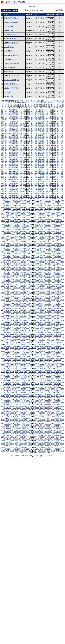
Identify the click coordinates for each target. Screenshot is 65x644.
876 (17, 187)
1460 (42, 257)
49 (17, 104)
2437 (3, 382)
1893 (46, 312)
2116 (17, 341)
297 (14, 128)
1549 (17, 269)
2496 (26, 389)
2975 (55, 449)
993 (11, 199)
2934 (53, 444)
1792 (17, 300)
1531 (57, 265)
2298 (46, 363)
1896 (60, 312)
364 (10, 135)
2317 (10, 367)
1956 (26, 320)
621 (17, 161)
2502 (53, 389)
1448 (48, 255)
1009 (17, 200)
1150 (44, 217)
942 (10, 193)
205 (51, 118)
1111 (51, 212)
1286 (48, 235)
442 (47, 142)
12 (37, 101)
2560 (10, 398)
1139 (55, 216)
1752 (19, 295)
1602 (12, 276)
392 (51, 137)
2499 (39, 389)
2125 (57, 341)
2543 (55, 394)
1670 (14, 284)
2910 (5, 442)
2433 (46, 380)
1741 (30, 293)
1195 (3, 224)
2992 (22, 452)
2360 (21, 372)
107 (2, 109)
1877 (35, 310)
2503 (57, 389)
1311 (39, 238)
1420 (44, 252)
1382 (55, 247)
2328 (60, 367)
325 (54, 130)
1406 (42, 250)
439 (36, 142)
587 (17, 157)
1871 (8, 310)
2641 (10, 408)
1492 (3, 262)
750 (54, 173)
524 (36, 150)
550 (6, 154)
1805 (14, 301)
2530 (57, 392)
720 (6, 171)
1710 (12, 289)
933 (40, 192)
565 (62, 154)
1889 (28, 312)
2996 (40, 452)
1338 (39, 241)
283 (25, 126)
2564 (28, 398)
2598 (60, 401)
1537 (23, 267)
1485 (32, 260)
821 (2, 181)
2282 (35, 362)
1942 (23, 319)
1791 (12, 300)
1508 (14, 264)
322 (43, 130)
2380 (51, 374)
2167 (3, 348)
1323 (32, 240)
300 (25, 128)
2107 (37, 339)
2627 (8, 406)
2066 (35, 334)
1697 (14, 288)
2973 (46, 449)
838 (2, 183)
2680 (3, 413)
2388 (26, 375)
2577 (26, 399)
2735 (8, 420)
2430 (32, 380)
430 (2, 142)
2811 (46, 428)
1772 (48, 296)
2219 (55, 353)
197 (21, 118)
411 (58, 138)
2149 (44, 344)
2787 (60, 425)
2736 (12, 420)
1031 (55, 202)
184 (36, 116)
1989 (53, 324)
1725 (19, 291)
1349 (28, 243)
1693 (57, 286)
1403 (28, 250)
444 (54, 142)
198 (25, 118)
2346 (19, 370)
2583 (53, 399)
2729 (42, 418)
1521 (12, 265)
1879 (44, 310)
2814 (60, 428)
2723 (14, 418)
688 (14, 168)
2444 (35, 382)
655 (17, 164)
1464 (60, 257)
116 (36, 109)
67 (6, 106)
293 (62, 126)
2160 (32, 346)
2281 (30, 362)
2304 (12, 365)
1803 (5, 301)
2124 (53, 341)
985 (43, 197)
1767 (26, 296)
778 (32, 176)
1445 (35, 255)
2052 (32, 332)
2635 (44, 406)
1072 (57, 207)
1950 (60, 319)
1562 (14, 271)
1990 (57, 324)
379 (2, 137)
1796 (35, 300)
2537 (28, 394)
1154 (62, 217)
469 (21, 145)
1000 (37, 199)
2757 (46, 422)
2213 (28, 353)
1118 (21, 214)
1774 (57, 296)
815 (43, 180)
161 (14, 114)
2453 (14, 384)
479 (58, 145)
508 (40, 149)
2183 (14, 350)
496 (58, 147)
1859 (14, 308)
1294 (23, 236)
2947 (51, 446)
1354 (51, 243)
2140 (3, 344)
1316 (62, 238)
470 (25, 145)
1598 (55, 274)
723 (17, 171)
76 (31, 106)
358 (51, 133)
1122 (39, 214)
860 (21, 185)
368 (25, 135)
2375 (28, 374)
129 (21, 111)
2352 (46, 370)
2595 (46, 401)
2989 (57, 451)
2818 (17, 430)
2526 (39, 392)
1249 (3, 231)
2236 (10, 356)
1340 (48, 241)
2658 (26, 410)
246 (14, 123)
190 (58, 116)
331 (14, 132)
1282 (30, 235)
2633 (35, 406)
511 (51, 149)
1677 (46, 284)
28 (20, 102)
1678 (51, 284)
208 (62, 118)
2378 (42, 374)
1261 (57, 231)
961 (17, 195)
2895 (60, 439)
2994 (31, 452)
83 (52, 106)
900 (43, 188)
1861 (23, 308)
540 (32, 152)
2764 (17, 423)
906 (2, 190)
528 (51, 150)
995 (19, 199)
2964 (5, 449)
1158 (19, 219)
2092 (30, 337)
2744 (48, 420)
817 (51, 180)
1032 (60, 202)
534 (10, 152)
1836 (32, 305)
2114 (8, 341)
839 (6, 183)
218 (36, 120)
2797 (44, 427)
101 (42, 108)
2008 (17, 327)
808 (17, 180)
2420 (48, 379)
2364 (39, 372)
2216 (42, 353)
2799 (53, 427)
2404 (37, 377)
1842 (60, 305)
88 (4, 108)
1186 (23, 223)
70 (14, 106)
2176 (44, 348)
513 (58, 149)
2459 (42, 384)
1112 (55, 212)
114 (28, 109)
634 (2, 162)
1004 (56, 199)
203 (43, 118)
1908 (53, 313)
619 (10, 161)
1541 (42, 267)
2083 (51, 336)
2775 (5, 425)
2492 (8, 389)
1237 (10, 229)
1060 (3, 207)
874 (10, 187)
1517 (55, 264)
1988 (48, 324)
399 (14, 138)
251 (32, 123)
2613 (5, 404)
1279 (17, 235)
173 (58, 114)
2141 (8, 344)
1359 (12, 245)
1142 (8, 217)
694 (36, 168)
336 (32, 132)
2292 (19, 363)
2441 (21, 382)
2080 (37, 336)
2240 (28, 356)
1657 (17, 283)
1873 (17, 310)
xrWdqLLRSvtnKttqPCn (12, 80)
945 (21, 193)
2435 (55, 380)
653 (10, 164)
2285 (48, 362)
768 (58, 174)
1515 (46, 264)
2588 (14, 401)
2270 (42, 360)
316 (21, 130)
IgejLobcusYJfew (9, 67)
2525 (35, 392)
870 (58, 185)
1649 (42, 281)
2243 (42, 356)
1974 (46, 322)
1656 (12, 283)
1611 (53, 276)
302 (32, 128)
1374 (19, 247)
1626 (60, 277)
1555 (44, 269)
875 (14, 187)
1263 (5, 233)
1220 (55, 226)
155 (54, 113)
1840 (51, 305)
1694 (62, 286)
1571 (55, 271)
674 (25, 166)
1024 (23, 202)
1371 (5, 247)
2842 (3, 434)
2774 (62, 423)
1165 (51, 219)
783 (51, 176)
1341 (53, 241)
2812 (51, 428)
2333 (21, 368)
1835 (28, 305)
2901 (26, 440)
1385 (8, 248)
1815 (60, 301)
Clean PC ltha (8, 30)
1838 (42, 305)
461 (54, 144)
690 (21, 168)
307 (51, 128)
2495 (21, 389)
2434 (51, 380)
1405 (37, 250)
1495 (17, 262)
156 (58, 113)
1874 (21, 310)
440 (40, 142)
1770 (39, 296)
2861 (28, 435)
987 (51, 197)
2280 (26, 362)
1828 (57, 303)
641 (28, 162)
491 (40, 147)
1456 (23, 257)
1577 (21, 272)
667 (62, 164)
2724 (19, 418)
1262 (62, 231)
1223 (8, 228)
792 (21, 178)
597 (54, 157)
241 (58, 121)
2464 (3, 386)
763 (40, 174)
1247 (55, 229)
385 (25, 137)
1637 (48, 279)
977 (14, 197)
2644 (23, 408)
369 (28, 135)
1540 (37, 267)
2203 (44, 351)
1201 (30, 224)
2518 (3, 392)
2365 (44, 372)
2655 (12, 410)
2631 (26, 406)
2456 (28, 384)
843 (21, 183)
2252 (21, 358)
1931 (35, 317)
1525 (30, 265)
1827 (53, 303)
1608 (39, 276)
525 (40, 150)
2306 (21, 365)
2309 (35, 365)
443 (51, 142)
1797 (39, 300)
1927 (17, 317)
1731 (46, 291)
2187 (32, 350)
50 (20, 104)
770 (2, 176)
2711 (21, 416)
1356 (60, 243)
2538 (32, 394)
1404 (32, 250)
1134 (32, 216)
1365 (39, 245)
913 (28, 190)
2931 (39, 444)
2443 (30, 382)
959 (10, 195)
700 (58, 168)
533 (6, 152)
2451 (5, 384)
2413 (17, 379)
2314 (57, 365)
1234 (57, 228)
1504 (57, 262)
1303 (3, 238)
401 (21, 138)
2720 (62, 416)
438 (32, 142)
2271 (46, 360)
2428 (23, 380)
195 (14, 118)
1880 (48, 310)
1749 (5, 295)
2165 (55, 346)
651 (2, 164)
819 (58, 180)
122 (58, 109)
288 (43, 126)
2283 (39, 362)
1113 (60, 212)
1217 (42, 226)
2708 (8, 416)
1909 (57, 313)
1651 (51, 281)
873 (6, 187)
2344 (10, 370)
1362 (26, 245)
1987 (44, 324)
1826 (48, 303)
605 (21, 159)
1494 (12, 262)
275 (58, 125)
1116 (12, 214)
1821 (26, 303)
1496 (21, 262)
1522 (17, 265)
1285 (44, 235)
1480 (10, 260)
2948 (55, 446)
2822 (35, 430)
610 (40, 159)
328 (2, 132)
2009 (21, 327)
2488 (51, 387)
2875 (30, 437)
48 (14, 104)
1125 (53, 214)
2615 (14, 404)
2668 (10, 411)
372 (40, 135)
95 (24, 108)
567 (6, 156)
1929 (26, 317)
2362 (30, 372)
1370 (62, 245)
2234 (62, 355)
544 (47, 152)
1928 (21, 317)
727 (32, 171)
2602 (17, 403)
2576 (21, 399)
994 (15, 199)
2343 (5, 370)
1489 (51, 260)
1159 (23, 219)
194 (10, 118)
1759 (51, 295)
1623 (46, 277)
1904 (35, 313)
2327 (55, 367)
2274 (60, 360)
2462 (55, 384)
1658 (21, 283)
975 (6, 197)
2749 (10, 422)
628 (43, 161)
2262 (5, 360)
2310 (39, 365)
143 (10, 113)
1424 (62, 252)
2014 (44, 327)
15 (46, 101)
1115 (8, 214)
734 (58, 171)
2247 (60, 356)
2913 (19, 442)
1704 (46, 288)
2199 (26, 351)
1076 (14, 209)
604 (17, 159)
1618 (23, 277)
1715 (35, 289)
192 (2, 118)
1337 (35, 241)
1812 (46, 301)
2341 (57, 368)
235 (36, 121)
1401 (19, 250)
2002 (51, 325)
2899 (17, 440)
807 (14, 180)
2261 (62, 358)
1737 (12, 293)
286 (36, 126)
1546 (3, 269)
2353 (51, 370)
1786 (51, 298)
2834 (28, 432)
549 (2, 154)
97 (30, 108)
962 (21, 195)
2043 (53, 331)
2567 (42, 398)
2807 (28, 428)
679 (43, 166)
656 (21, 164)
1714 (30, 289)
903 (54, 188)
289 (47, 126)
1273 (51, 233)
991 (4, 199)
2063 (21, 334)
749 (51, 173)
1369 (57, 245)
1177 (44, 221)
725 (25, 171)
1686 (26, 286)
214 (21, 120)
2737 (17, 420)
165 (28, 114)
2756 (42, 422)
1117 (17, 214)
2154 (5, 346)
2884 (10, 439)
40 (55, 102)
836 (58, 181)
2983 (30, 451)
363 (6, 135)
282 (21, 126)
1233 (53, 228)
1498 (30, 262)
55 (34, 104)
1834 (23, 305)
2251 (17, 358)
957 (2, 195)
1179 (53, 221)
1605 (26, 276)
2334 (26, 368)
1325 (42, 240)
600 (2, 159)
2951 (8, 447)
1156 (10, 219)
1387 (17, 248)
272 (47, 125)
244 (6, 123)
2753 (28, 422)
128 (17, 111)
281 (17, 126)
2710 (17, 416)
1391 (35, 248)
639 (21, 162)
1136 (42, 216)
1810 (37, 301)
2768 (35, 423)
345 (2, 133)
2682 (12, 413)
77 (34, 106)
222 (51, 120)
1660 (30, 283)
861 (25, 185)
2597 (55, 401)
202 (40, 118)
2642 (14, 408)
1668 (5, 284)
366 (17, 135)
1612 (57, 276)
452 (21, 144)
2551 (30, 396)
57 (40, 104)
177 (10, 116)
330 (10, 132)
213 (17, 120)
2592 (32, 401)
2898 (12, 440)
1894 (51, 312)
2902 (30, 440)
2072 (62, 334)
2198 (21, 351)
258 (58, 123)
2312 (48, 365)
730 (43, 171)
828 (28, 181)
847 (36, 183)
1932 (39, 317)
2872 (17, 437)
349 (17, 133)
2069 (48, 334)
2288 (62, 362)
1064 (21, 207)
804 (2, 180)
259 (62, 123)
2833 (23, 432)
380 (6, 137)
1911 (5, 315)
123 (62, 109)
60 (49, 104)
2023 (23, 329)
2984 (35, 451)
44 (3, 104)
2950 (3, 447)
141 (2, 113)
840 (10, 183)
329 (6, 132)
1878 (39, 310)
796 (36, 178)
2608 (44, 403)
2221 (3, 355)
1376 (28, 247)
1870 (3, 310)
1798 (44, 300)
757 (17, 174)
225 (62, 120)
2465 (8, 386)
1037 (21, 204)
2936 (62, 444)
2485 (37, 387)
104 (53, 108)
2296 (37, 363)
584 (6, 157)
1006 (3, 200)
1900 (17, 313)
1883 (62, 310)
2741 (35, 420)
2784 (46, 425)
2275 (3, 362)
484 (14, 147)
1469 (21, 259)
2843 (8, 434)
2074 (10, 336)
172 (54, 114)
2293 (23, 363)
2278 (17, 362)
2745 (53, 420)
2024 (28, 329)
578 (47, 156)
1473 (39, 259)
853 (58, 183)
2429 (28, 380)
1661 (35, 283)
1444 (30, 255)
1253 (21, 231)
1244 (42, 229)
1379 (42, 247)
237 (43, 121)
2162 (42, 346)
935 (47, 192)
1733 (55, 291)
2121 (39, 341)
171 (51, 114)
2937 (5, 446)
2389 (30, 375)
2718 (53, 416)
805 (6, 180)
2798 (48, 427)
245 (10, 123)
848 (40, 183)
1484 (28, 260)
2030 (55, 329)
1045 (57, 204)
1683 (12, 286)
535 (14, 152)
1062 (12, 207)
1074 (5, 209)
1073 (62, 207)
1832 (14, 305)
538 (25, 152)
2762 (8, 423)
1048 (10, 205)
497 (62, 147)
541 (36, 152)
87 (63, 106)
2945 (42, 446)
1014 (39, 200)
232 (25, 121)
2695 (10, 415)
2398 (10, 377)
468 (17, 145)
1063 (17, 207)
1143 (12, 217)
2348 (28, 370)
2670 (19, 411)
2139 (60, 343)
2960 (48, 447)
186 (43, 116)
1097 (48, 211)
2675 (42, 411)
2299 (51, 363)
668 (2, 166)
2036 (21, 331)
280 (14, 126)
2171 (21, 348)
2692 (57, 413)
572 (25, 156)
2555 (48, 396)
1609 (44, 276)
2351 (42, 370)
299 (21, 128)
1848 (26, 307)
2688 (39, 413)
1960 (44, 320)
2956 (30, 447)
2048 (14, 332)
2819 (21, 430)
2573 (8, 399)
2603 (21, 403)
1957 (30, 320)
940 (2, 193)
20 (60, 101)
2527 (44, 392)
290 (51, 126)
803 (62, 178)
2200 (30, 351)
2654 (8, 410)
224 (58, 120)
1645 (23, 281)
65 (63, 104)
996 (22, 199)
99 (35, 108)
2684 (21, 413)
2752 (23, 422)
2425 (10, 380)
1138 (51, 216)
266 (25, 125)
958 (6, 195)
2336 (35, 368)
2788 (3, 427)
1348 (23, 243)
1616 (14, 277)
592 (36, 157)
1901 (21, 313)
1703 (42, 288)
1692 (53, 286)
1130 (14, 216)
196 (17, 118)
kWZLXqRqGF (9, 47)
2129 (14, 343)
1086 (60, 209)
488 (28, 147)
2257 (44, 358)
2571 (60, 398)
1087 (3, 211)
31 (29, 102)
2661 (39, 410)
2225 (21, 355)
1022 (14, 202)
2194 (3, 351)
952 (47, 193)
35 (40, 102)
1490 (55, 260)
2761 (3, 423)
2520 (12, 392)
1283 (35, 235)
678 (40, 166)
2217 (46, 353)
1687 (30, 286)
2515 (51, 391)
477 (51, 145)
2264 (14, 360)
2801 (62, 427)
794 (28, 178)
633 (62, 161)
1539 (32, 267)
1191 (46, 223)
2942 (28, 446)
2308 (30, 365)
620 (14, 161)
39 (52, 102)
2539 (37, 394)
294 (2, 128)
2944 (37, 446)
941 (6, 193)
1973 (42, 322)
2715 (39, 416)
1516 (51, 264)
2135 (42, 343)
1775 (62, 296)
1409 (55, 250)
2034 (12, 331)
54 (31, 104)
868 (51, 185)
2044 (57, 331)
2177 (48, 348)
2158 (23, 346)
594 (43, 157)
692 (28, 168)
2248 (3, 358)
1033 (3, 204)
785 (58, 176)
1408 (51, 250)
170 (47, 114)
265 (21, 125)
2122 (44, 341)
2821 (30, 430)
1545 (60, 267)
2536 (23, 394)
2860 (23, 435)
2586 (5, 401)
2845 (17, 434)
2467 (17, 386)
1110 (46, 212)
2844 (12, 434)
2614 (10, 404)
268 (32, 125)
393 (54, 137)
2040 (39, 331)
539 (28, 152)
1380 (46, 247)
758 (21, 174)
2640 (5, 408)
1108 (37, 212)
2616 (19, 404)
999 (33, 199)
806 (10, 180)
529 (54, 150)
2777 (14, 425)
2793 (26, 427)
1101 (5, 212)
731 (47, 171)
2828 (62, 430)
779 (36, 176)
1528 (44, 265)
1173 (26, 221)
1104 (19, 212)
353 (32, 133)
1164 (46, 219)
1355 (55, 243)
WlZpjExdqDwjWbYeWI (12, 34)
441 (43, 142)
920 (54, 190)
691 (25, 168)
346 (6, 133)
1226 (21, 228)
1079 (28, 209)
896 (28, 188)
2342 (62, 368)
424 (43, 140)
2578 (30, 399)
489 (32, 147)
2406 (46, 377)
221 (47, 120)
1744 (44, 293)
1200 (26, 224)
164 (25, 114)
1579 (30, 272)
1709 (8, 289)
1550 (21, 269)
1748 (62, 293)
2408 (55, 377)
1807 (23, 301)
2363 (35, 372)
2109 (46, 339)
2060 (8, 334)
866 (43, 185)
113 (25, 109)
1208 (62, 224)
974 (2, 197)
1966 (10, 322)
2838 (46, 432)
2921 (55, 442)
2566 (37, 398)
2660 (35, 410)
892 (14, 188)
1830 (5, 305)
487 (25, 147)
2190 (46, 350)
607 (28, 159)
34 (37, 102)
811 (28, 180)
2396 (62, 375)
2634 (39, 406)
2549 (21, 396)
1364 (35, 245)
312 (6, 130)
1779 (19, 298)
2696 (14, 415)
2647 (37, 408)
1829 (62, 303)
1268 (28, 233)
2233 (57, 355)
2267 (28, 360)
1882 (57, 310)
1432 (37, 253)
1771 (44, 296)
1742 (35, 293)
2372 (14, 374)
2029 (51, 329)
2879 (48, 437)
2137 (51, 343)
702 (2, 169)
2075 (14, 336)
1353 (46, 243)
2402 (28, 377)
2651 (55, 408)
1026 (32, 202)
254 (43, 123)
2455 (23, 384)
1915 (23, 315)
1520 (8, 265)
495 (54, 147)
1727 (28, 291)
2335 (30, 368)
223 (54, 120)
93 (18, 108)
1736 (8, 293)
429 (62, 140)
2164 (51, 346)
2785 (51, 425)
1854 (53, 307)
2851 (44, 434)
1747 (57, 293)
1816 (3, 303)
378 (62, 135)
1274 (55, 233)
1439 (8, 255)
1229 (35, 228)
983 (36, 197)
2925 (12, 444)
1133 (28, 216)
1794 (26, 300)
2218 (51, 353)
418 (21, 140)
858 (14, 185)
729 (40, 171)
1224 (12, 228)
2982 (26, 451)
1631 (21, 279)
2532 (5, 394)
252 (36, 123)
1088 (8, 211)
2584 (57, 399)
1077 (19, 209)
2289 (5, 363)
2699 (28, 415)
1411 (3, 252)
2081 (42, 336)
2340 (53, 368)
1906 (44, 313)
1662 (39, 283)
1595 (42, 274)
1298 (42, 236)
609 (36, 159)
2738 (21, 420)
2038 (30, 331)
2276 (8, 362)
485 (17, 147)
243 (2, 123)
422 (36, 140)
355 (40, 133)
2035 (17, 331)
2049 (19, 332)
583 (2, 157)
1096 (44, 211)
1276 (3, 235)
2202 (39, 351)
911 (21, 190)
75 (29, 106)
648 (54, 162)
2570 (55, 398)
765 (47, 174)
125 (6, 111)
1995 (19, 325)
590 (28, 157)
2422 (57, 379)
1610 (48, 276)
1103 (14, 212)
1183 (10, 223)
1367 (48, 245)
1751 (14, 295)
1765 (17, 296)
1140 (60, 216)
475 (43, 145)
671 (14, 166)
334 (25, 132)
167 (36, 114)
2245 (51, 356)
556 (28, 154)
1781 (28, 298)
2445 (39, 382)
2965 (10, 449)
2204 (48, 351)
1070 (48, 207)
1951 (3, 320)
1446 (39, 255)
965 (32, 195)
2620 (37, 404)
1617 (19, 277)
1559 (62, 269)
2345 (14, 370)
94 (21, 108)
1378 (37, 247)
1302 (60, 236)
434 (17, 142)
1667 (62, 283)
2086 (3, 337)
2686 (30, 413)
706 (17, 169)
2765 (21, 423)
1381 (51, 247)
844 (25, 183)
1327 (51, 240)
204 (47, 118)
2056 (51, 332)
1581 (39, 272)
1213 (23, 226)
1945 (37, 319)
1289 (62, 235)
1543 (51, 267)
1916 (28, 315)
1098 (53, 211)
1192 (51, 223)
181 (25, 116)
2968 (23, 449)
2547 (12, 396)
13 (40, 101)
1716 (39, 289)
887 (58, 187)
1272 (46, 233)
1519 (3, 265)
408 (47, 138)
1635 (39, 279)
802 (58, 178)
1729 (37, 291)
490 (36, 147)
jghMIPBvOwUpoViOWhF (12, 63)
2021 (14, 329)
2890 (37, 439)
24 (8, 102)
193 (6, 118)
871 (62, 185)
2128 (10, 343)
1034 (8, 204)
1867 (51, 308)
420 (28, 140)
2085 (60, 336)
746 (40, 173)
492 (43, 147)
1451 (62, 255)
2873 (21, 437)
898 (36, 188)
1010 (21, 200)
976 (10, 197)
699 (54, 168)
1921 (51, 315)
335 (28, 132)
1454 (14, 257)
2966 (14, 449)
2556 (53, 396)
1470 (26, 259)
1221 (60, 226)
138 (54, 111)
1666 (57, 283)
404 (32, 138)
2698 (23, 415)
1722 (5, 291)
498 (2, 149)
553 (17, 154)
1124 (48, 214)
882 (40, 187)
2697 (19, 415)
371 (36, 135)
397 (6, 138)
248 (21, 123)
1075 (10, 209)
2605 (30, 403)
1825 (44, 303)
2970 (32, 449)
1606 (30, 276)
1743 (39, 293)
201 (36, 118)
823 (10, 181)
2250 (12, 358)
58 (43, 104)
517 (10, 150)
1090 (17, 211)
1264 (10, 233)
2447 (48, 382)
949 (36, 193)
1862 (28, 308)
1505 (62, 262)
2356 (3, 372)
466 (10, 145)
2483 (28, 387)
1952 (8, 320)
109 (10, 109)
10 (31, 101)
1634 (35, 279)
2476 (57, 386)
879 (28, 187)
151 (40, 113)
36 (43, 102)
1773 (53, 296)
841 (14, 183)
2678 (55, 411)
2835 (32, 432)
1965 (5, 322)
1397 (62, 248)
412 (62, 138)
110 (14, 109)
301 (28, 128)
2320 (23, 367)
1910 (62, 313)
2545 (3, 396)
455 (32, 144)
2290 (10, 363)
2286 (53, 362)
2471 (35, 386)
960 (14, 195)
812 (32, 180)
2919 (46, 442)
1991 (62, 324)
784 (54, 176)
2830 (10, 432)
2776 (10, 425)
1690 (44, 286)
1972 (37, 322)
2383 (3, 375)
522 (28, 150)
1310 (35, 238)
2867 (55, 435)
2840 (55, 432)
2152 (57, 344)
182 (28, 116)
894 (21, 188)
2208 (5, 353)
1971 (32, 322)
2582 (48, 399)
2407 (51, 377)
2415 (26, 379)
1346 (14, 243)
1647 (32, 281)
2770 (44, 423)
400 (17, 138)
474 (40, 145)
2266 (23, 360)
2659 (30, 410)
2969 (28, 449)
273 (51, 125)
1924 (3, 317)
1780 (23, 298)
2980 (17, 451)
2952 (12, 447)
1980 (12, 324)
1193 (55, 223)
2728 (37, 418)
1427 (14, 253)
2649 (46, 408)
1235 (62, 228)
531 (62, 150)
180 (21, 116)
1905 (39, 313)
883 (43, 187)
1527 (39, 265)
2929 (30, 444)
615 (58, 159)
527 (47, 150)
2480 (14, 387)
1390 (30, 248)
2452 (10, 384)
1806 (19, 301)
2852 (48, 434)
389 (40, 137)
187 (47, 116)
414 (6, 140)
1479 (5, 260)
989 (58, 197)
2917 (37, 442)
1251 (12, 231)
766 (51, 174)
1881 (53, 310)
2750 (14, 422)
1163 (42, 219)
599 (62, 157)
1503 (53, 262)
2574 (12, 399)
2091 (26, 337)
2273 (55, 360)
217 (32, 120)
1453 (10, 257)
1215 (32, 226)
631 (54, 161)
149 (32, 113)
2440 (17, 382)
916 (40, 190)
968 (43, 195)
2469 (26, 386)
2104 (23, 339)
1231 (44, 228)
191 (62, 116)
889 (2, 188)
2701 (37, 415)
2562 (19, 398)
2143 (17, 344)
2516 (55, 391)
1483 (23, 260)
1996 (23, 325)
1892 (42, 312)
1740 (26, 293)
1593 (32, 274)
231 (21, 121)
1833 (19, 305)
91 (12, 108)
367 (21, 135)
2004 (60, 325)
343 (58, 132)
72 (20, 106)
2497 (30, 389)
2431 (37, 380)
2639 (62, 406)
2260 (57, 358)
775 (21, 176)
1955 (21, 320)
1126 (57, 214)
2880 (53, 437)
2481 (19, 387)
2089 (17, 337)
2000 (42, 325)
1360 (17, 245)
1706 (55, 288)
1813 (51, 301)
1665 (53, 283)
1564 (23, 271)
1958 (35, 320)
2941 (23, 446)
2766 (26, 423)
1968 (19, 322)
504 (25, 149)
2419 (44, 379)
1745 (48, 293)
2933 (48, 444)
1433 (42, 253)
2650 (51, 408)
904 (58, 188)
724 (21, 171)
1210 (10, 226)
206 (54, 118)
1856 (62, 307)
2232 (53, 355)
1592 (28, 274)
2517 (60, 391)
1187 (28, 223)
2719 (57, 416)
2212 (23, 353)
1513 (37, 264)
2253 (26, 358)
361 (62, 133)
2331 (12, 368)
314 (14, 130)
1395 (53, 248)
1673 (28, 284)
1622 (42, 277)
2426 (14, 380)
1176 (39, 221)
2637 (53, 406)
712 (40, 169)
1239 (19, 229)
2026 (37, 329)
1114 (3, 214)
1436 (55, 253)
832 (43, 181)
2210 (14, 353)
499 (6, 149)
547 (58, 152)
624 (28, 161)
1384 (3, 248)
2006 (8, 327)
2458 (37, 384)
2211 (19, 353)
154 (51, 113)
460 (51, 144)
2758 (51, 422)
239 (51, 121)
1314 (53, 238)
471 (28, 145)
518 (14, 150)
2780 (28, 425)
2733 (60, 418)
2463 (60, 384)
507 (36, 149)
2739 (26, 420)
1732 (51, 291)
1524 (26, 265)
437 (28, 142)
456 (36, 144)
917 (43, 190)
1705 (51, 288)
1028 (42, 202)
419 (25, 140)
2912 (14, 442)
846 (32, 183)
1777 (10, 298)
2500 (44, 389)
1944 (32, 319)
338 (40, 132)
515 (2, 150)
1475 (48, 259)
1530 (53, 265)
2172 (26, 348)
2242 (37, 356)
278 (6, 126)
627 (40, 161)
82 (49, 106)
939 (62, 192)
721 (10, 171)
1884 (5, 312)
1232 (48, 228)
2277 (12, 362)
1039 (30, 204)
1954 (17, 320)
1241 (28, 229)
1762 (3, 296)
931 (32, 192)
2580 (39, 399)
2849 (35, 434)
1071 (53, 207)
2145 (26, 344)
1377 (32, 247)
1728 (32, 291)
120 (51, 109)
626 (36, 161)
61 (52, 104)
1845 (12, 307)
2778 (19, 425)
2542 (51, 394)
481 (2, 147)
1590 (19, 274)
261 (6, 125)
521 (25, 150)
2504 (62, 389)
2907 (53, 440)
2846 (21, 434)
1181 (62, 221)
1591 (23, 274)
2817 (12, 430)
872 (2, 187)
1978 (3, 324)
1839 (46, 305)
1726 (23, 291)
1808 (28, 301)
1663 (44, 283)
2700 (32, 415)
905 (62, 188)
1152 (53, 217)
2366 (48, 372)
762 (36, 174)
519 (17, 150)
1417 (30, 252)
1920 (46, 315)
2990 (62, 451)
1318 (10, 240)
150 (36, 113)
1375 (23, 247)
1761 (60, 295)
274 (54, 125)
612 (47, 159)
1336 (30, 241)
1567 (37, 271)
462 (58, 144)
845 (28, 183)
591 (32, 157)
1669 (10, 284)
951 (43, 193)
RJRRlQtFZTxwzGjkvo (11, 76)
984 (40, 197)
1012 (30, 200)
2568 (46, 398)
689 (17, 168)
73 (23, 106)
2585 (62, 399)
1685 (21, 286)
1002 (47, 199)
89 (6, 108)
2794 (30, 427)
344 (62, 132)
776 (25, 176)
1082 (42, 209)
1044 (53, 204)
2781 (32, 425)
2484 (32, 387)
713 (43, 169)
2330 (8, 368)
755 (10, 174)
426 (51, 140)
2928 (26, 444)
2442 (26, 382)
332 (17, 132)
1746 (53, 293)
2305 (17, 365)
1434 (46, 253)
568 (10, 156)
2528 (48, 392)
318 (28, 130)
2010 (26, 327)
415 (10, 140)
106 (61, 108)
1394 (48, 248)
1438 (3, 255)
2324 (42, 367)
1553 (35, 269)
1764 (12, 296)
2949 (60, 446)
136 (47, 111)
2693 (62, 413)
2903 (35, 440)
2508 (19, 391)
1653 (60, 281)
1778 (14, 298)
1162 (37, 219)
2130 (19, 343)
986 (47, 197)
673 (21, 166)
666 (58, 164)
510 (47, 149)
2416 (30, 379)
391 (47, 137)
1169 (8, 221)
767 (54, 174)
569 (14, 156)
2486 (42, 387)
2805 (19, 428)
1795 (30, 300)
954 (54, 193)
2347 (23, 370)
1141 (3, 217)
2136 (46, 343)
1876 (30, 310)
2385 (12, 375)
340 (47, 132)
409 (51, 138)
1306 (17, 238)
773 (14, 176)
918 (47, 190)
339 (43, 132)
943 (14, 193)
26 (14, 102)
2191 (51, 350)
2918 (42, 442)
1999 (37, 325)
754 (6, 174)
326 (58, 130)
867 (47, 185)
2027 (42, 329)
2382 (60, 374)
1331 (8, 241)
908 (10, 190)
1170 (12, 221)
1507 (10, 264)
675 (28, 166)
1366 (44, 245)
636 (10, 162)
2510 (28, 391)
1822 (30, 303)
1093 (30, 211)
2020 (10, 329)
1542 (46, 267)
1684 (17, 286)
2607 (39, 403)
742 (25, 173)
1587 (5, 274)
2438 (8, 382)
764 (43, 174)
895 (25, 188)
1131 (19, 216)
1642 (10, 281)
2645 (28, 408)
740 (17, 173)
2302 (3, 365)
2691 (53, 413)
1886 (14, 312)
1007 (8, 200)
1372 (10, 247)
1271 (42, 233)
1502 (48, 262)
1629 (12, 279)
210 (6, 120)
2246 (55, 356)
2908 (57, 440)
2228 (35, 355)
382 (14, 137)
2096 (48, 337)
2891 (42, 439)
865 (40, 185)
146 (21, 113)
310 (62, 128)
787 (2, 178)
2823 (39, 430)
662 (43, 164)
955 (58, 193)
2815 (3, 430)
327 (62, 130)
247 (17, 123)
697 (47, 168)
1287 (53, 235)
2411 (8, 379)
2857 (10, 435)
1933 (44, 317)
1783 (37, 298)
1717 (44, 289)
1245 (46, 229)
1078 (23, 209)
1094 (35, 211)
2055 (46, 332)
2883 (5, 439)
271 (43, 125)
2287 (57, 362)
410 (54, 138)
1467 (12, 259)
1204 (44, 224)
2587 (10, 401)
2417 (35, 379)
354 (36, 133)
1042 (44, 204)
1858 (10, 308)
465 (6, 145)
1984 (30, 324)
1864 (37, 308)
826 (21, 181)
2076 (19, 336)
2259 (53, 358)
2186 (28, 350)
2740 (30, 420)
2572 (3, 399)
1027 (37, 202)
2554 (44, 396)
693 (32, 168)
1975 (51, 322)
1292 (14, 236)
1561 (10, 271)
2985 (39, 451)
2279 (21, 362)
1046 (62, 204)
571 (21, 156)
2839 (51, 432)
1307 (21, 238)
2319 (19, 367)
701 (62, 168)
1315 (57, 238)
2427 (19, 380)
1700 (28, 288)
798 (43, 178)
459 (47, 144)
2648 (42, 408)
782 (47, 176)
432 (10, 142)
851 (51, 183)
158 (2, 114)
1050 (19, 205)
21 (63, 101)
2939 (14, 446)
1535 (14, 267)
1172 (21, 221)
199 (28, 118)
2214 (32, 353)
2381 (55, 374)
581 (58, 156)
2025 (32, 329)
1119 (26, 214)
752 (62, 173)
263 (14, 125)
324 (51, 130)
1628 (8, 279)
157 (62, 113)
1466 (8, 259)
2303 (8, 365)
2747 (62, 420)
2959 (44, 447)
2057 (55, 332)
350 (21, 133)
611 (43, 159)
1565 (28, 271)
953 (51, 193)
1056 (46, 205)
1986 (39, 324)
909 (14, 190)
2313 (53, 365)
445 (58, 142)
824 (14, 181)
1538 (28, 267)
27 (17, 102)
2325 (46, 367)
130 (25, 111)
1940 (14, 319)
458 (43, 144)
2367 (53, 372)
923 (2, 192)
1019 (62, 200)
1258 (44, 231)
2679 (60, 411)
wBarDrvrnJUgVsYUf (11, 88)
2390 (35, 375)
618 (6, 161)
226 (2, 121)
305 (43, 128)
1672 (23, 284)
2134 (37, 343)
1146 (26, 217)
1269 (32, 233)
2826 (53, 430)
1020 (5, 202)
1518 (60, 264)
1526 (35, 265)
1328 (55, 240)
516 (6, 150)
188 (51, 116)
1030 (51, 202)
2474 (48, 386)
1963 (57, 320)
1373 (14, 247)
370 (32, 135)
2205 (53, 351)
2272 (51, 360)
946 (25, 193)
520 (21, 150)
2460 (46, 384)
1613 (62, 276)
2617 (23, 404)
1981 (17, 324)
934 (43, 192)
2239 (23, 356)
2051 (28, 332)
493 (47, 147)
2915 (28, 442)
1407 (46, 250)
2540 (42, 394)
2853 (53, 434)
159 (6, 114)
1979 (8, 324)
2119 (30, 341)
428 (58, 140)
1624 (51, 277)
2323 (37, 367)
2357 (8, 372)
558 (36, 154)
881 (36, 187)
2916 (32, 442)
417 (17, 140)
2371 (10, 374)
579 (51, 156)
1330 (3, 241)
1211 (14, 226)
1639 (57, 279)
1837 (37, 305)
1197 (12, 224)
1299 (46, 236)
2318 (14, 367)
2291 (14, 363)
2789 (8, 427)
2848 (30, 434)
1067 (35, 207)
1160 (28, 219)
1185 (19, 223)
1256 (35, 231)
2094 (39, 337)
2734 (3, 420)
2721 (5, 418)
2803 (10, 428)
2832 (19, 432)
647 (51, 162)
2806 (23, 428)
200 (32, 118)
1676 (42, 284)
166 (32, 114)
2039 (35, 331)
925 (10, 192)
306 (47, 128)
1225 (17, 228)
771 (6, 176)
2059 (3, 334)
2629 (17, 406)
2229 (39, 355)
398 (10, 138)
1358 (8, 245)
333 (21, 132)
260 (2, 125)
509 (43, 149)
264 (17, 125)
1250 (8, 231)
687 (10, 168)
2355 (60, 370)
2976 (60, 449)
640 (25, 162)
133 (36, 111)
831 (40, 181)
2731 (51, 418)
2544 (60, 394)
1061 (8, 207)
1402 (23, 250)
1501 (44, 262)
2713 (30, 416)
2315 (62, 365)
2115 (12, 341)
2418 (39, 379)
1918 (37, 315)
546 (54, 152)
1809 (32, 301)
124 (2, 111)
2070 (53, 334)
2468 (21, 386)
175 (2, 116)
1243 (37, 229)
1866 (46, 308)
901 (47, 188)
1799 (48, 300)
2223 (12, 355)
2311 (44, 365)
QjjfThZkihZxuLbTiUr (11, 43)
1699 (23, 288)
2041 (44, 331)
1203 (39, 224)
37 (46, 102)
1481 (14, 260)
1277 (8, 235)
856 (6, 185)
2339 (48, 368)
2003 (55, 325)
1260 (53, 231)
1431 (32, 253)
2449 (57, 382)
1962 (53, 320)
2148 (39, 344)
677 (36, 166)
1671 (19, 284)
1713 (26, 289)
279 (10, 126)
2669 (14, 411)
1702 (37, 288)
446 (62, 142)
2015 (48, 327)
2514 (46, 391)
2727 (32, 418)
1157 (14, 219)
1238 (14, 229)
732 (51, 171)
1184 (14, 223)
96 (27, 108)
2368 (57, 372)
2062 (17, 334)
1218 (46, 226)
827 (25, 181)
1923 (60, 315)
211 (10, 120)
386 (28, 137)
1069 (44, 207)
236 (40, 121)
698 (51, 168)
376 (54, 135)
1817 (8, 303)
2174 (35, 348)
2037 (26, 331)
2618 (28, 404)
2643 (19, 408)
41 (57, 102)
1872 (12, 310)
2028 (46, 329)
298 (17, 128)
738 (10, 173)
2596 (51, 401)
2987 (48, 451)
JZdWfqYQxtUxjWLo (11, 84)
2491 (3, 389)
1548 (12, 269)
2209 (10, 353)
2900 (21, 440)
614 (54, 159)
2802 (5, 428)
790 (14, 178)
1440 (12, 255)
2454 (19, 384)
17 (52, 101)
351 (25, 133)
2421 (53, 379)
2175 (39, 348)
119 (47, 109)
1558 (57, 269)
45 (6, 104)
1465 (3, 259)
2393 (48, 375)
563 (54, 154)
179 (17, 116)
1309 (30, 238)
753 (2, 174)
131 (28, 111)
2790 (12, 427)
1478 (62, 259)
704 (10, 169)
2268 (32, 360)
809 (21, 180)
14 (43, 101)
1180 (57, 221)
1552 (30, 269)
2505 (5, 391)
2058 (60, 332)
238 (47, 121)
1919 (42, 315)
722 (14, 171)
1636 (44, 279)
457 (40, 144)
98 (32, 108)
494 (51, 147)
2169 (12, 348)
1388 (21, 248)
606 (25, 159)
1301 (55, 236)
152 (43, 113)
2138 (55, 343)
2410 (3, 379)
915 (36, 190)
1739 (21, 293)
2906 (48, 440)
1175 (35, 221)
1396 (57, 248)
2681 (8, 413)
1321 (23, 240)
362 (2, 135)
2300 (55, 363)
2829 (5, 432)
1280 (21, 235)
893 (17, 188)
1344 (5, 243)
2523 (26, 392)
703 (6, 169)
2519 (8, 392)
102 (46, 108)
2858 (14, 435)
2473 (44, 386)
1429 (23, 253)
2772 (53, 423)
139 (58, 111)
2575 (17, 399)
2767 (30, 423)
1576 (17, 272)
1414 (17, 252)
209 (2, 120)
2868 (60, 435)
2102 (14, 339)
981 (28, 197)
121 (54, 109)
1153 (57, 217)
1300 (51, 236)
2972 (42, 449)
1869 (60, 308)
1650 (46, 281)
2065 (30, 334)
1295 (28, 236)
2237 (14, 356)
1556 (48, 269)
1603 (17, 276)
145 (17, 113)
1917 (32, 315)
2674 (37, 411)
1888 (23, 312)
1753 (23, 295)
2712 (26, 416)
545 (51, 152)
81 (46, 106)
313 (10, 130)
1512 (32, 264)
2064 (26, 334)
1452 (5, 257)
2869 (3, 437)
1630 (17, 279)
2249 (8, 358)
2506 (10, 391)
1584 (53, 272)
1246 (51, 229)
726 (28, 171)
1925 (8, 317)
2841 (60, 432)
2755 (37, 422)
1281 (26, 235)
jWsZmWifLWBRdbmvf (11, 18)
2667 (5, 411)
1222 (3, 228)
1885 (10, 312)
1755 (32, 295)
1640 (62, 279)
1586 (62, 272)
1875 (26, 310)
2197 (17, 351)
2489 (55, 387)
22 (3, 102)
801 (54, 178)
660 (36, 164)
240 (54, 121)
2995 (36, 452)
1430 (28, 253)
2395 (57, 375)
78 (37, 106)
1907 (48, 313)
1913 (14, 315)
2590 (23, 401)
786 (62, 176)
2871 (12, 437)
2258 (48, 358)
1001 (42, 199)
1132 (23, 216)
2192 (55, 350)
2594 (42, 401)
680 (47, 166)
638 (17, 162)
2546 (8, 396)
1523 (21, 265)
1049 (14, 205)
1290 (5, 236)
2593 (37, 401)
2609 (48, 403)
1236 (5, 229)
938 (58, 192)
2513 (42, 391)
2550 (26, 396)
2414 (21, 379)
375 (51, 135)
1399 (10, 250)
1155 (5, 219)
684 (62, 166)
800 (51, 178)
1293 (19, 236)
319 (32, 130)
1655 (8, 283)
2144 (21, 344)
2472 (39, 386)
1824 (39, 303)
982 (32, 197)
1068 (39, 207)
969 (47, 195)
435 (21, 142)
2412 (12, 379)
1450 (57, 255)
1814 (55, 301)
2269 (37, 360)
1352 (42, 243)
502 (17, 149)
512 (54, 149)
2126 (62, 341)
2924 (8, 444)
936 (51, 192)
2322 (32, 367)
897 (32, 188)
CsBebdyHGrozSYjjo (11, 55)
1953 (12, 320)
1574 (8, 272)
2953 (17, 447)
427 (54, 140)
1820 (21, 303)
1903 (30, 313)
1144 (17, 217)
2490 (60, 387)
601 (6, 159)
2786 (55, 425)
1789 (3, 300)
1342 (57, 241)
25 (11, 102)
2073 (5, 336)
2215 (37, 353)
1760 (55, 295)
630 (51, 161)
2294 (28, 363)
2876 (35, 437)
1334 (21, 241)
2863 (37, 435)
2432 (42, 380)
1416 (26, 252)
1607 (35, 276)
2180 (62, 348)
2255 (35, 358)
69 (11, 106)
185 (40, 116)
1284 (39, 235)
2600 (8, 403)
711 (36, 169)
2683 (17, 413)
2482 (23, 387)
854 (62, 183)
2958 (39, 447)
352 (28, 133)
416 (14, 140)
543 (43, 152)
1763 (8, 296)
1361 (21, 245)
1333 (17, 241)
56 (37, 104)
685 (2, 168)
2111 (55, 339)
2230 (44, 355)
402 (25, 138)
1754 (28, 295)
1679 (55, 284)
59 (46, 104)
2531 (62, 392)
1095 (39, 211)
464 (2, 145)
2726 (28, 418)
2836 (37, 432)
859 (17, 185)
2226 (26, 355)
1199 (21, 224)
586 (14, 157)
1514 (42, 264)
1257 (39, 231)
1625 (55, 277)
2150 (48, 344)
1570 (51, 271)
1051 (23, 205)
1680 (60, 284)
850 (47, 183)
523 (32, 150)
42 (60, 102)
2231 (48, 355)
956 (62, 193)
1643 (14, 281)
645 (43, 162)
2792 (21, 427)
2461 (51, 384)
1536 (19, 267)
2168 (8, 348)
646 (47, 162)
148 (28, 113)
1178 (48, 221)
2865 (46, 435)
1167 (60, 219)
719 (2, 171)
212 (14, 120)
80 (43, 106)
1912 (10, 315)
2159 (28, 346)
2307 (26, 365)
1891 (37, 312)
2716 (44, 416)
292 (58, 126)
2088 (12, 337)
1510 (23, 264)
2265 (19, 360)
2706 (60, 415)
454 (28, 144)
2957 (35, 447)
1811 (42, 301)
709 (28, 169)
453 (25, 144)
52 (26, 104)
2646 (32, 408)
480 (62, 145)
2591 (28, 401)
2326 (51, 367)
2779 (23, 425)
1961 (48, 320)
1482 (19, 260)
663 (47, 164)
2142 (12, 344)
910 (17, 190)
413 (2, 140)
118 (43, 109)
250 (28, 123)
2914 (23, 442)
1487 (42, 260)
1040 (35, 204)
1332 (12, 241)
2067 (39, 334)
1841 (55, 305)
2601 (12, 403)
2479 (10, 387)
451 (17, 144)
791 (17, 178)
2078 (28, 336)
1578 (26, 272)
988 (54, 197)
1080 (32, 209)
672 (17, 166)
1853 (48, 307)
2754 (32, 422)
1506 (5, 264)
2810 (42, 428)
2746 (57, 420)
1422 (53, 252)
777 (28, 176)
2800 (57, 427)
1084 (51, 209)
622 (21, 161)
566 (2, 156)
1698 (19, 288)
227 (6, 121)
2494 (17, 389)
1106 (28, 212)
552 (14, 154)
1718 (48, 289)
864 (36, 185)
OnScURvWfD (9, 26)
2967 (19, 449)
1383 (60, 247)
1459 (37, 257)
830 (36, 181)
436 (25, 142)
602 (10, 159)
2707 (3, 416)
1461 (46, 257)
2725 (23, 418)
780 (40, 176)
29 (23, 102)
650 (62, 162)
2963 (62, 447)
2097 (53, 337)
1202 (35, 224)
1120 (30, 214)
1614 (5, 277)
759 (25, 174)
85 (57, 106)
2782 (37, 425)
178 (14, 116)
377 (58, 135)
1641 (5, 281)
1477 (57, 259)
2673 (32, 411)
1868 (55, 308)
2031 (60, 329)
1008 (12, 200)
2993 (27, 452)
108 (6, 109)
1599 (60, 274)
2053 (37, 332)
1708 (3, 289)
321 (40, 130)
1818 (12, 303)
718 (62, 169)
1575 (12, 272)
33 (34, 102)
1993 (10, 325)
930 (28, 192)
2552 (35, 396)
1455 (19, 257)
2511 (32, 391)
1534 (10, 267)
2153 (62, 344)
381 (10, 137)
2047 (10, 332)
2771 (48, 423)
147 (25, 113)
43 (63, 102)
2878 (44, 437)
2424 (5, 380)
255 (47, 123)
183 (32, 116)
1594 (37, 274)
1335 (26, 241)
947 (28, 193)
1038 (26, 204)
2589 (19, 401)
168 (40, 114)
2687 (35, 413)
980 (25, 197)
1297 (37, 236)
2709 (12, 416)
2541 (46, 394)
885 (51, 187)
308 (54, 128)
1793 (21, 300)
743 (28, 173)
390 (43, 137)
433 (14, 142)
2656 (17, 410)
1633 (30, 279)
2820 (26, 430)
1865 (42, 308)
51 (23, 104)
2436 (60, 380)
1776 (5, 298)
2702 (42, 415)
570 (17, 156)
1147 (30, 217)
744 (32, 173)
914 (32, 190)
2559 (5, 398)
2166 (60, 346)
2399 (14, 377)
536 (17, 152)
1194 (60, 223)
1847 (21, 307)
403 (28, 138)
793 (25, 178)
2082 (46, 336)
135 (43, 111)
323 (47, 130)
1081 (37, 209)
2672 (28, 411)
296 (10, 128)
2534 (14, 394)
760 (28, 174)
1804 (10, 301)
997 (26, 199)
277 (2, 126)
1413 (12, 252)
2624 (55, 404)
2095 (44, 337)
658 (28, 164)
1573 (3, 272)
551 (10, 154)
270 (40, 125)
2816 (8, 430)
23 (6, 102)
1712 (21, 289)
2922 (60, 442)
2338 (44, 368)
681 (51, 166)
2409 (60, 377)
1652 (55, 281)
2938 (10, 446)
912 (25, 190)
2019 (5, 329)
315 (17, 130)
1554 (39, 269)
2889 (32, 439)
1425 (5, 253)
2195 (8, 351)
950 (40, 193)
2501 (48, 389)
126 (10, 111)
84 (55, 106)
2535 (19, 394)
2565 (32, 398)
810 (25, 180)
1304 (8, 238)
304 (40, 128)
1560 (5, 271)
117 (40, 109)
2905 (44, 440)
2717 (48, 416)
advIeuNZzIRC (9, 51)
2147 (35, 344)
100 (39, 108)
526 (43, 150)
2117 (21, 341)
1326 (46, 240)
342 (54, 132)
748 (47, 173)
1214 (28, 226)
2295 (32, 363)
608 (32, 159)
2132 (28, 343)
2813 (55, 428)
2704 (51, 415)
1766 (21, 296)
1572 (60, 271)
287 (40, 126)
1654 (3, 283)
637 (14, 162)
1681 (3, 286)
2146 (30, 344)
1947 (46, 319)
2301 (60, 363)
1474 (44, 259)
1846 (17, 307)
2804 (14, 428)
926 (14, 192)
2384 (8, 375)
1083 (46, 209)
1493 (8, 262)
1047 (5, 205)
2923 (3, 444)
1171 (17, 221)
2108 (42, 339)
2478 (5, 387)
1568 (42, 271)
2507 (14, 391)
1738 (17, 293)
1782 (32, 298)
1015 (44, 200)
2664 (53, 410)
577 (43, 156)
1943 (28, 319)
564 (58, 154)
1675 (37, 284)
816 (47, 180)
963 (25, 195)
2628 (12, 406)
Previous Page (6, 101)
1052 (28, 205)
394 (58, 137)
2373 (19, 374)
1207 (57, 224)
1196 (8, 224)
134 (40, 111)
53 (29, 104)
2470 (30, 386)
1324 (37, 240)
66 (3, 106)
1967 (14, 322)
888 (62, 187)
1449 (53, 255)
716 (54, 169)
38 (49, 102)
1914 (19, 315)
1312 (44, 238)
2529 (53, 392)
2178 (53, 348)
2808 (32, 428)
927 (17, 192)
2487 (46, 387)
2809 (37, 428)
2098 (57, 337)
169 (43, 114)
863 (32, 185)
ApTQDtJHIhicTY (10, 96)
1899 (12, 313)
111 (17, 109)
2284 (44, 362)
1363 (30, 245)
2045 (62, 331)
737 (6, 173)
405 (36, 138)
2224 (17, 355)
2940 (19, 446)
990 (62, 197)
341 (51, 132)
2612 (62, 403)
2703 (46, 415)
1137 (46, 216)
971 (54, 195)
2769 (39, 423)
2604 (26, 403)
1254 (26, 231)
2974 (51, 449)
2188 (37, 350)
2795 (35, 427)
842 (17, 183)
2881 (57, 437)
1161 (32, 219)
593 (40, 157)
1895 (55, 312)
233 (28, 121)
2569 (51, 398)
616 (62, 159)
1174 (30, 221)
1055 (42, 205)
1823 (35, 303)
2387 (21, 375)
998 (30, 199)
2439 (12, 382)
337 (36, 132)
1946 (42, 319)
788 (6, 178)
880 (32, 187)
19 (57, 101)
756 (14, 174)
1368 (53, 245)
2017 (57, 327)
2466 (12, 386)
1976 (55, 322)
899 (40, 188)
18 (54, 101)
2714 (35, 416)
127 (14, 111)
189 (54, 116)
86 (60, 106)
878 (25, 187)
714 (47, 169)
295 (6, 128)
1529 (48, 265)
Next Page (47, 452)
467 (14, 145)
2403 (32, 377)
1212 (19, 226)
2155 (10, 346)
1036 (17, 204)
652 (6, 164)
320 (36, 130)
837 (62, 181)
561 (47, 154)
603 (14, 159)
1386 (12, 248)
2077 (23, 336)
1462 (51, 257)
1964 (62, 320)
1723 (10, 291)
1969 (23, 322)
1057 (51, 205)
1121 (35, 214)
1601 (8, 276)
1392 (39, 248)
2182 (10, 350)
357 (47, 133)
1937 (62, 317)
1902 (26, 313)
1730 (42, 291)
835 (54, 181)
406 (40, 138)
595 (47, 157)
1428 (19, 253)
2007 (12, 327)
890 (6, 188)
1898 (8, 313)
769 (62, 174)
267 (28, 125)
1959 (39, 320)
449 (10, 144)
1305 (12, 238)
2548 (17, 396)
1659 (26, 283)
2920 (51, 442)
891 (10, 188)
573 (28, 156)
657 (25, 164)
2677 (51, 411)
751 (58, 173)
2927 (21, 444)
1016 (48, 200)
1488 (46, 260)
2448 (53, 382)
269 (36, 125)
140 (62, 111)
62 (55, 104)
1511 (28, 264)
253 (40, 123)
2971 (37, 449)
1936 (57, 317)
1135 (37, 216)
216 (28, 120)
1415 (21, 252)
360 (58, 133)
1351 (37, 243)
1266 (19, 233)
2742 (39, 420)
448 (6, 144)
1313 (48, 238)
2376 (32, 374)
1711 (17, 289)
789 (10, 178)
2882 (62, 437)
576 (40, 156)
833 (47, 181)
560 (43, 154)
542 (40, 152)
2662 (44, 410)
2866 (51, 435)
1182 (5, 223)
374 (47, 135)
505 (28, 149)
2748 (5, 422)
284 (28, 126)
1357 (3, 245)
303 (36, 128)
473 (36, 145)
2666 (62, 410)
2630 (21, 406)
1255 (30, 231)
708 (25, 169)
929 (25, 192)
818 (54, 180)
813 (36, 180)
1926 (12, 317)
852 (54, 183)
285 (32, 126)
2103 (19, 339)
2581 (44, 399)
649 (58, 162)
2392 (44, 375)
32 (31, 102)
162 (17, 114)
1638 (53, 279)
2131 (23, 343)
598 (58, 157)
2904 (39, 440)
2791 (17, 427)
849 (43, 183)
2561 (14, 398)
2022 (19, 329)
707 (21, 169)
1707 (60, 288)
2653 (3, 410)
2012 (35, 327)
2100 (5, 339)
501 (14, 149)
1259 (48, 231)
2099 (62, 337)
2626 (3, 406)
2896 (3, 440)
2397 (5, 377)
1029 (46, 202)
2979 (12, 451)
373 (43, 135)
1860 (19, 308)
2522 (21, 392)
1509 (19, 264)
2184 (19, 350)
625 (32, 161)
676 (32, 166)
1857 (5, 308)
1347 (19, 243)
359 (54, 133)
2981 (21, 451)
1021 (10, 202)
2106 (32, 339)
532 (2, 152)
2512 (37, 391)
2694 (5, 415)
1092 (26, 211)
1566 (32, 271)
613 (51, 159)
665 (54, 164)
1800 (53, 300)
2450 (62, 382)
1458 (32, 257)
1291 (10, 236)
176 (6, 116)
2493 (12, 389)
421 (32, 140)
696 (43, 168)
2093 (35, 337)
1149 (39, 217)
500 (10, 149)
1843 (3, 307)
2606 (35, 403)
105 (57, 108)
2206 (57, 351)
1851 (39, 307)
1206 (53, 224)
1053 (32, 205)
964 (28, 195)
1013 (35, 200)
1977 (60, 322)
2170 (17, 348)
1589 (14, 274)
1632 (26, 279)
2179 (57, 348)
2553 (39, 396)
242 (62, 121)
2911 (10, 442)
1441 (17, 255)
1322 (28, 240)
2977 (3, 451)
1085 (55, 209)
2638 (57, 406)
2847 (26, 434)
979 (21, 197)
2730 (46, 418)
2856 (5, 435)
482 (6, 147)
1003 (51, 199)
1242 (32, 229)
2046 (5, 332)
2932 (44, 444)
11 (34, 101)
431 (6, 142)
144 (14, 113)
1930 (30, 317)
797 (40, 178)
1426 (10, 253)
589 (25, 157)
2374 (23, 374)
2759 (55, 422)
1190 (42, 223)
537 (21, 152)
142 (6, 113)
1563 (19, 271)
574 (32, 156)
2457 (32, 384)
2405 (42, 377)
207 (58, 118)
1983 (26, 324)
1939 (10, 319)
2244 (46, 356)
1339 (44, 241)
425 (47, 140)
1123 (44, 214)
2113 (3, 341)
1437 (60, 253)
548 (62, 152)
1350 (32, 243)
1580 (35, 272)
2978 (8, 451)
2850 (39, 434)
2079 (32, 336)
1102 (10, 212)
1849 (30, 307)
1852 (44, 307)
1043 (48, 204)
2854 (57, 434)
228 (10, 121)
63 (57, 104)
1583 (48, 272)
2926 (17, 444)
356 (43, 133)
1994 (14, 325)
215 (25, 120)
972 (58, 195)
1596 (46, 274)
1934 (48, 317)
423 (40, 140)
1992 (5, 325)
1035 (12, 204)
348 (14, 133)
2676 (46, 411)
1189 (37, 223)
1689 (39, 286)
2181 (5, 350)
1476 (53, 259)
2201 (35, 351)
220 (43, 120)
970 (51, 195)
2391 (39, 375)
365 (14, 135)
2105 (28, 339)
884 (47, 187)
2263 (10, 360)
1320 (19, 240)
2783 (42, 425)
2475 (53, 386)
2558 (62, 396)
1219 (51, 226)
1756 (37, 295)
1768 (30, 296)
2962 (57, 447)
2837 (42, 432)
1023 (19, 202)
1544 (55, 267)
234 (32, 121)
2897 (8, 440)
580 (54, 156)
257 (54, 123)
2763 (12, 423)
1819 (17, 303)
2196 (12, 351)
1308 (26, 238)
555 (25, 154)
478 (54, 145)
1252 (17, 231)
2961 (53, 447)
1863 (32, 308)
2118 (26, 341)
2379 (46, 374)
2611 (57, 403)
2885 (14, 439)
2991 (17, 452)
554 (21, 154)
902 (51, 188)
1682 (8, 286)
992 (7, 199)
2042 (48, 331)
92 (15, 108)
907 (6, 190)
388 (36, 137)
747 (43, 173)
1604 (21, 276)
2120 (35, 341)
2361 (26, 372)
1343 (62, 241)
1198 (17, 224)
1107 (32, 212)
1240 (23, 229)
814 (40, 180)
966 (36, 195)
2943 (32, 446)
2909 (62, 440)
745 (36, 173)
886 (54, 187)
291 (54, 126)
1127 (62, 214)
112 (21, 109)
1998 (32, 325)
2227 (30, 355)
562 (51, 154)
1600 (3, 276)
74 (26, 106)
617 (2, 161)
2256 (39, 358)
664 (51, 164)
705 (14, 169)
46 (8, 104)
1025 (28, 202)
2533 (10, 394)
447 (2, 144)
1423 (57, 252)
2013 (39, 327)
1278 (12, 235)
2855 (62, 434)
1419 (39, 252)
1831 (10, 305)
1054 (37, 205)
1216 (37, 226)
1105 (23, 212)
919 (51, 190)
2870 (8, 437)
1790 (8, 300)
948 (32, 193)
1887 (19, 312)
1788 (60, 298)
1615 (10, 277)
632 (58, 161)
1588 (10, 274)
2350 (37, 370)
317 (25, 130)
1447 (44, 255)
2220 (60, 353)
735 (62, 171)
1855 (57, 307)
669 (6, 166)
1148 (35, 217)
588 (21, 157)
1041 (39, 204)
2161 (37, 346)
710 (32, 169)
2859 (19, 435)
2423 (62, 379)
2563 (23, 398)
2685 (26, 413)
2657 (21, 410)
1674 (32, 284)
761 (32, 174)
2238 (19, 356)
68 (8, 106)
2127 (5, 343)
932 (36, 192)
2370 (5, 374)
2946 (46, 446)
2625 (60, 404)
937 (54, 192)
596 (51, 157)
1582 (44, 272)
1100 (62, 211)
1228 (30, 228)
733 (54, 171)
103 (50, 108)
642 (32, 162)
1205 (48, 224)
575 (36, 156)
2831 (14, 432)
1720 (57, 289)
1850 (35, 307)
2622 (46, 404)
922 (62, 190)
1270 (37, 233)
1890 (32, 312)
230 (17, 121)
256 (51, 123)
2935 (57, 444)
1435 (51, 253)
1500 (39, 262)
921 (58, 190)
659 (32, 164)
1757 (42, 295)
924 (6, 192)
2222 (8, 355)
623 (25, 161)
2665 (57, 410)
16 (49, 101)
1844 (8, 307)
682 (54, 166)
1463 (55, 257)
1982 (21, 324)
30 (26, 102)
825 (17, 181)
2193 (60, 350)
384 (21, 137)
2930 (35, 444)
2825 (48, 430)
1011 (26, 200)
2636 (48, 406)
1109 (42, 212)
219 (40, 120)
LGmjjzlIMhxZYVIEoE (11, 22)
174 (62, 114)
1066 (30, 207)
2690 (48, 413)
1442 (21, 255)
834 (51, 181)
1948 (51, 319)
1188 (32, 223)
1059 (60, 205)
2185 (23, 350)
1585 (57, 272)
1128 (5, 216)
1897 (3, 313)
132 (32, 111)
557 (32, 154)
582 (62, 156)
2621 (42, 404)
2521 (17, 392)
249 (25, 123)
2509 (23, 391)
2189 (42, 350)
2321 (28, 367)
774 (17, 176)
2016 (53, 327)
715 (51, 169)
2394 (53, 375)
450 (14, 144)
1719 (53, 289)
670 (10, 166)
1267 (23, 233)
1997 (28, 325)
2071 (57, 334)
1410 (60, 250)
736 (2, 173)
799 (47, 178)
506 (32, 149)
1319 (14, 240)
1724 (14, 291)
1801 (57, 300)
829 (32, 181)
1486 (37, 260)
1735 (3, 293)
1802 (62, 300)
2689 (44, 413)
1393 (44, 248)
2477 (62, 386)
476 (47, 145)
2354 (55, 370)
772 (10, 176)
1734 (60, 291)
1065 (26, 207)
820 (62, 180)
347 (10, 133)
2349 (32, 370)
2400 (19, 377)
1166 (55, 219)
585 (10, 157)
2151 (53, 344)
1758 (46, 295)
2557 (57, 396)
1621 (37, 277)
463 (62, 144)
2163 (46, 346)
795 (32, 178)
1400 (14, 250)
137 (51, 111)
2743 (44, 420)
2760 (60, 422)
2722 (10, 418)
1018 (57, 200)
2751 (19, 422)
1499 (35, 262)
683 (58, 166)
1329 (60, 240)
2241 (32, 356)
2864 (42, 435)
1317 (5, 240)
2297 (42, 363)
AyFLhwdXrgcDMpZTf (11, 39)
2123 (48, 341)
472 (32, 145)
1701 (32, 288)
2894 (55, 439)
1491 (60, 260)
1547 (8, 269)
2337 (39, 368)
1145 (21, 217)
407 (43, 138)
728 (36, 171)
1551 (26, 269)
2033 (8, 331)
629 (47, 161)
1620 (32, 277)
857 (10, 185)
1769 (35, 296)
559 (40, 154)
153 (47, 113)
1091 (21, 211)
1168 (3, 221)
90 (9, 108)
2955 (26, 447)
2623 (51, 404)
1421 (48, 252)
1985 (35, 324)
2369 (62, 372)
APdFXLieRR (8, 72)
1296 (32, 236)
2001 (46, 325)
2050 (23, 332)
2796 (39, 427)
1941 (19, 319)
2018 (62, 327)
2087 (8, 337)
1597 (51, 274)
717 (58, 169)
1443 (26, 255)
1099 (57, 211)
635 (6, 162)
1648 (37, 281)
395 (62, 137)
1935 (53, 317)
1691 (48, 286)
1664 (48, 283)
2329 (3, 368)
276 (62, 125)
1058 (55, 205)
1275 (60, 233)
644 (40, 162)
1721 (62, 289)
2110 (51, 339)
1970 (28, 322)
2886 (19, 439)
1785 (46, 298)
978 (17, 197)
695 (40, 168)
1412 (8, 252)
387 (32, 137)
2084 (55, 336)
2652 (60, 408)
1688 (35, 286)
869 (54, 185)
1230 (39, 228)
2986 (44, 451)
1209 (5, 226)
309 (58, 128)
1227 (26, 228)
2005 (3, 327)
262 (10, 125)
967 (40, 195)
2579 (35, 399)
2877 (39, 437)
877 (21, 187)
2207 (62, 351)
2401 (23, 377)
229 (14, 121)
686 (6, 168)
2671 (23, 411)
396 (2, 138)
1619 (28, 277)
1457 (28, 257)
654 (14, 164)
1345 (10, 243)
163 (21, 114)
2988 (53, 451)
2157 (19, 346)
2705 (55, 415)
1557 (53, 269)
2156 (14, 346)
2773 (57, 423)
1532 (62, 265)
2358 (12, 372)
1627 (3, 279)
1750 (10, 295)
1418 (35, 252)
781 (43, 176)
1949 (55, 319)
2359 (17, 372)
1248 (60, 229)
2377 (37, 374)
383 (17, 137)
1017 (53, 200)
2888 (28, 439)
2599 (3, 403)
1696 (10, 288)
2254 (30, 358)
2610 (53, 403)
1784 (42, 298)
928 (21, 192)
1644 (19, 281)
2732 (55, 418)
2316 (5, 367)
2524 (30, 392)
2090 (21, 337)
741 (21, 173)
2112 (60, 339)
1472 (35, 259)
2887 (23, 439)
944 (17, 193)
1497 (26, 262)
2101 (10, 339)
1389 (26, 248)
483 (10, 147)
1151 (48, 217)
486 (21, 147)
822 (6, 181)
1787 (55, 298)
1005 (60, 199)
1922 (55, 315)
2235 (5, 356)
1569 (46, 271)
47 (11, 104)
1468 (17, 259)
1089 (12, 211)
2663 (48, 410)
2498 (35, 389)
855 (2, 185)
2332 (17, 368)
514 (62, 149)
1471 (30, 259)
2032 (3, 331)
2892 (46, 439)
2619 (32, 404)
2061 (12, 334)
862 (28, 185)
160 (10, 114)
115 (32, 109)
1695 (5, 288)
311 (2, 130)
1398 (5, 250)
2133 (32, 343)
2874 (26, 437)
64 (60, 104)
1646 (28, 281)
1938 (5, 319)
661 (40, 164)
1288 (57, 235)
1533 (5, 267)
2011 (30, 327)
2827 (57, 430)
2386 (17, 375)
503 (21, 149)
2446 (44, 382)
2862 (32, 435)
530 (58, 150)
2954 (21, 447)
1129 (10, 216)
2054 (42, 332)
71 (17, 106)
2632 (30, 406)
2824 (44, 430)
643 (36, 162)
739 (14, 173)
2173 (30, 348)
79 (40, 106)
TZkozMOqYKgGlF (10, 59)
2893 (51, 439)
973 (62, 195)
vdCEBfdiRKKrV (9, 92)
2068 (44, 334)
